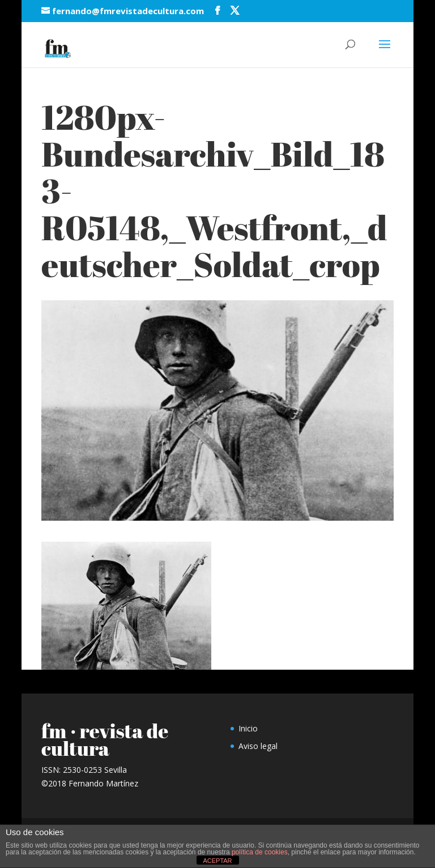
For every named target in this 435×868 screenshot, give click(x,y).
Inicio (248, 728)
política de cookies (260, 852)
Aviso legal (258, 746)
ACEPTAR (217, 861)
